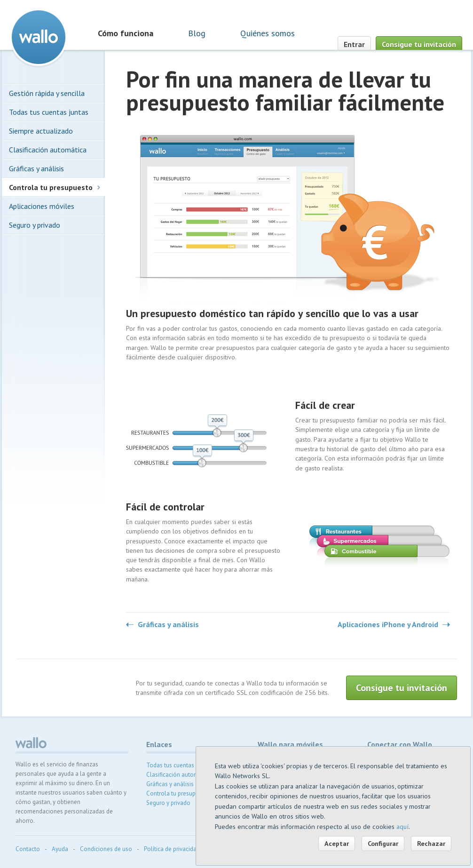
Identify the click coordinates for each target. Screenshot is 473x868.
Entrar (354, 44)
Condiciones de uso (106, 849)
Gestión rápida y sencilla (47, 93)
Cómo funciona (126, 33)
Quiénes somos (268, 33)
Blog (197, 33)
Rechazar (431, 843)
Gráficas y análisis (168, 625)
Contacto (28, 849)
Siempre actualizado (41, 131)
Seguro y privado (35, 225)
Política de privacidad (172, 849)
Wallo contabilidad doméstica (39, 37)
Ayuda (60, 849)
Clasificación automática (48, 150)
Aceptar (337, 843)
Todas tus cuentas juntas (49, 112)
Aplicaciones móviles (42, 206)
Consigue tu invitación (419, 44)
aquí (402, 826)
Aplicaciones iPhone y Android (388, 625)
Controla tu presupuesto (51, 187)
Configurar (383, 843)
